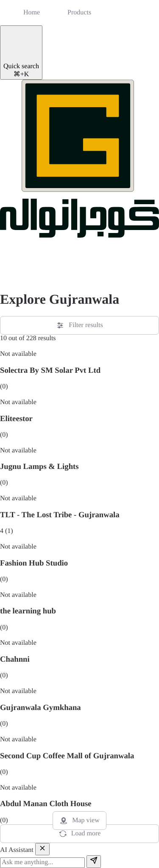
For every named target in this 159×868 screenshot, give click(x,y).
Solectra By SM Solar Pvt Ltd (50, 370)
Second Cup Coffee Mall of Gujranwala (67, 756)
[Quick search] (21, 53)
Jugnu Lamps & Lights (39, 467)
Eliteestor (16, 419)
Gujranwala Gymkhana (40, 708)
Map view (79, 821)
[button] (11, 272)
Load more (80, 834)
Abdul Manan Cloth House (46, 804)
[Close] (42, 849)
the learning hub (28, 611)
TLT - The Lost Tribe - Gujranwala (60, 515)
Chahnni (15, 659)
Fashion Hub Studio (34, 563)
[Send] (94, 861)
